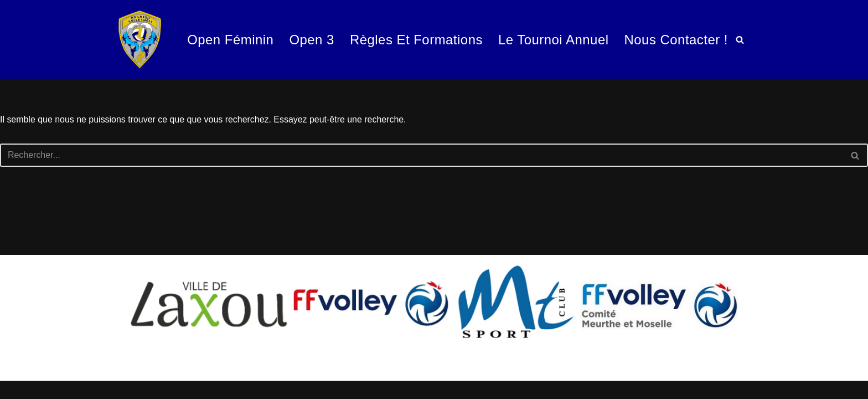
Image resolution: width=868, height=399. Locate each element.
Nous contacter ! (676, 39)
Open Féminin (229, 39)
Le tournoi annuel (553, 39)
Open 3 (311, 39)
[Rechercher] (740, 40)
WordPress (111, 385)
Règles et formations (415, 39)
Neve (19, 385)
